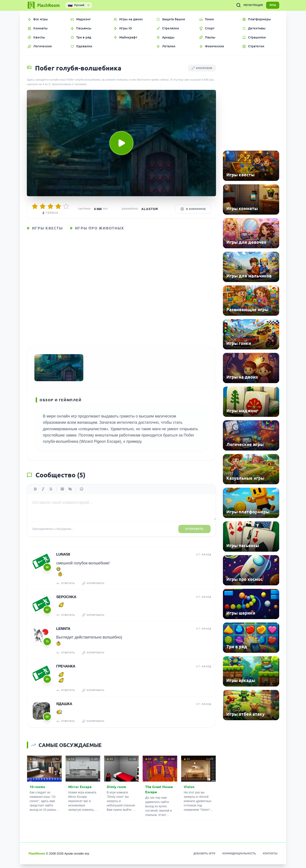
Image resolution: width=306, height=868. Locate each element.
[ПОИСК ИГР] (235, 5)
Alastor (150, 209)
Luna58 (63, 559)
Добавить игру (205, 857)
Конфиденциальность (239, 857)
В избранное (193, 209)
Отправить (194, 534)
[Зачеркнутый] (51, 494)
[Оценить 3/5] (50, 206)
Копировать (95, 588)
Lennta (63, 633)
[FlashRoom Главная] (43, 5)
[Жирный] (35, 494)
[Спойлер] (70, 494)
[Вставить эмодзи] (82, 494)
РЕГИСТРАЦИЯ (250, 5)
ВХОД (271, 5)
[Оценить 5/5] (66, 206)
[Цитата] (62, 494)
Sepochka (66, 601)
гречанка (66, 670)
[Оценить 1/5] (35, 206)
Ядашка (64, 708)
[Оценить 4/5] (58, 206)
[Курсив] (43, 494)
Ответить (66, 588)
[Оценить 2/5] (43, 206)
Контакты (270, 857)
